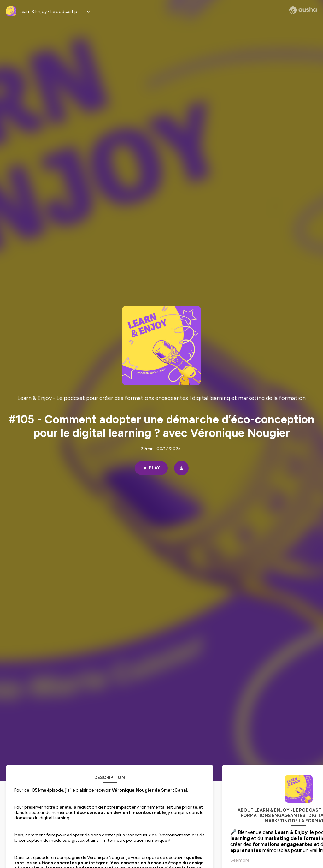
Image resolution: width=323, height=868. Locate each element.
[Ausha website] (303, 10)
